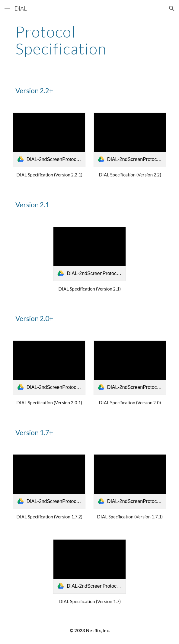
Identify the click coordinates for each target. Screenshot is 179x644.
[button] (7, 8)
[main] (89, 40)
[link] (49, 140)
